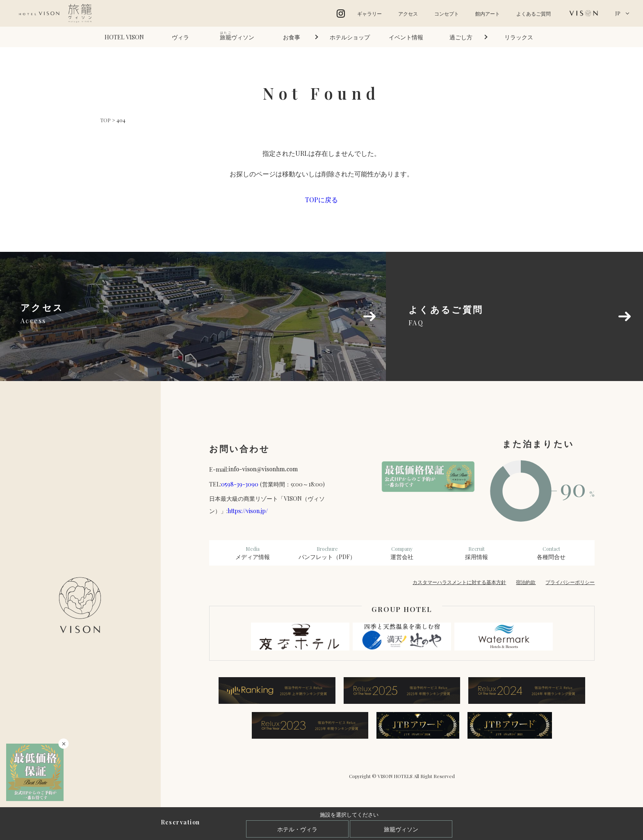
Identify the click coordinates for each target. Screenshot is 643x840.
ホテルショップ (350, 37)
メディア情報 (253, 553)
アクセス (408, 14)
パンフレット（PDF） (327, 553)
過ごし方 (461, 37)
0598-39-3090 (240, 484)
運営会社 (402, 553)
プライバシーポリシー (570, 582)
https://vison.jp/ (248, 511)
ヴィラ (180, 37)
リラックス (519, 37)
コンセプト (447, 14)
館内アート (488, 14)
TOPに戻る (321, 200)
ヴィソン (237, 36)
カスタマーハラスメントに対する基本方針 (459, 582)
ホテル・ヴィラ (297, 829)
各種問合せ (551, 553)
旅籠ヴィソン (401, 829)
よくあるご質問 (534, 14)
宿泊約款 (526, 582)
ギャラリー (369, 14)
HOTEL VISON (124, 37)
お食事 (292, 37)
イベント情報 (406, 37)
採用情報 (477, 553)
